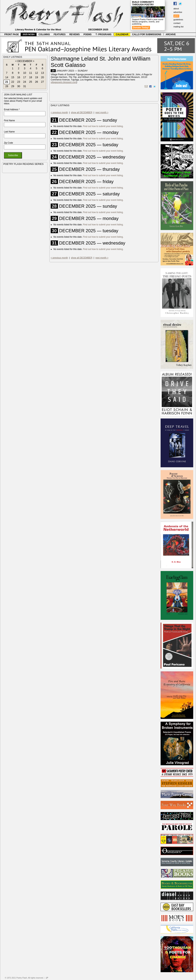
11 (31, 73)
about (176, 9)
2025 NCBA (29, 34)
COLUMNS (44, 34)
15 (13, 77)
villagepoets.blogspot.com (64, 82)
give (176, 16)
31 (25, 86)
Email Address (12, 110)
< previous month (59, 112)
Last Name (9, 132)
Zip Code (8, 143)
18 (31, 77)
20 (42, 77)
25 (31, 82)
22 (13, 82)
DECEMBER (25, 61)
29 (13, 86)
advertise (178, 12)
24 (25, 82)
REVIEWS (74, 34)
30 (19, 86)
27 (42, 82)
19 (37, 77)
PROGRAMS (103, 34)
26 (37, 82)
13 (42, 73)
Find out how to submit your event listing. (103, 126)
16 (19, 77)
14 (7, 77)
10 (25, 73)
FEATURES (60, 34)
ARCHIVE (171, 34)
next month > (102, 112)
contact (177, 23)
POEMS (87, 34)
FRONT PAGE (12, 34)
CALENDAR (122, 34)
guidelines (178, 20)
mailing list (178, 27)
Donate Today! (141, 28)
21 (7, 82)
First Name (9, 120)
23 (19, 82)
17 (25, 77)
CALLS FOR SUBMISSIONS (147, 34)
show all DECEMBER (82, 112)
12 (37, 73)
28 (7, 86)
